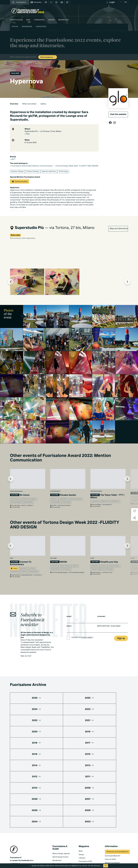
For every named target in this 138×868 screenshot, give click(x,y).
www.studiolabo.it (19, 827)
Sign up (121, 656)
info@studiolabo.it (19, 824)
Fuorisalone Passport (113, 817)
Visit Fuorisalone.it (48, 57)
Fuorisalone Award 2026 (62, 814)
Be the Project (84, 815)
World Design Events (60, 808)
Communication (20, 181)
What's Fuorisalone (112, 813)
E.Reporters (41, 27)
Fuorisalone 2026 (85, 812)
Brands (55, 818)
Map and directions (119, 227)
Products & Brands (86, 845)
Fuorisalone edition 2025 (62, 840)
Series (81, 838)
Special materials (49, 172)
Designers (56, 821)
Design (81, 805)
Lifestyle (82, 808)
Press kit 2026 (110, 810)
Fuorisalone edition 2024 (62, 844)
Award (51, 20)
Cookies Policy (27, 849)
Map (28, 20)
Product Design (33, 172)
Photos (15, 27)
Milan (81, 802)
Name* (69, 635)
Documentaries (85, 841)
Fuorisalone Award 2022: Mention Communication (31, 166)
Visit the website (118, 114)
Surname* (103, 635)
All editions (57, 847)
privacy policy (87, 655)
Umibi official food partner (115, 827)
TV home (82, 834)
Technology (63, 172)
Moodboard (27, 27)
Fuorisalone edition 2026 (62, 837)
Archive (82, 819)
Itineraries (39, 20)
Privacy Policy (15, 849)
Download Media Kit (113, 806)
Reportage (63, 20)
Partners (108, 820)
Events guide (17, 20)
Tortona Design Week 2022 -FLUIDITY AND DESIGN (76, 166)
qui (99, 866)
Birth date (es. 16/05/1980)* (111, 644)
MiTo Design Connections (115, 824)
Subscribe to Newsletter (111, 850)
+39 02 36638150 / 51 (20, 821)
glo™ (13, 159)
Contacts (108, 830)
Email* (69, 644)
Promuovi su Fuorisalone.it (117, 802)
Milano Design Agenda (61, 804)
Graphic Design (17, 172)
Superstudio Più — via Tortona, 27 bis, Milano (43, 132)
